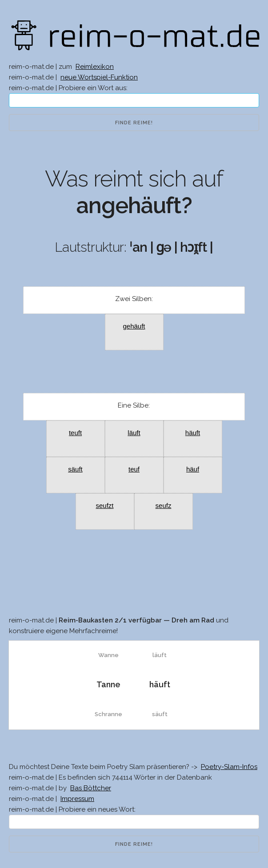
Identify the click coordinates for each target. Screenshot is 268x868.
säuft (75, 469)
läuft (134, 433)
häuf (193, 469)
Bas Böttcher (91, 788)
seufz (164, 505)
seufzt (104, 505)
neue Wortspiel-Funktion (99, 77)
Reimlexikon (95, 67)
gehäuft (134, 326)
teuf (134, 469)
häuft (193, 433)
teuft (75, 433)
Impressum (77, 799)
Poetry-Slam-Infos (229, 767)
